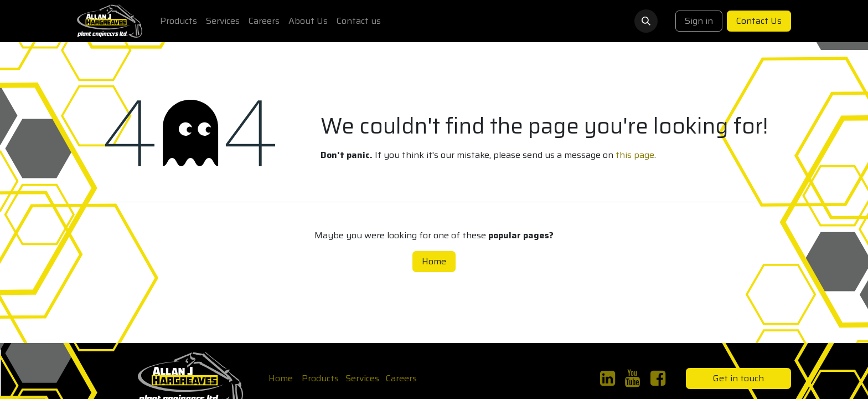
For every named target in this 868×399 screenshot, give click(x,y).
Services (362, 378)
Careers (401, 378)
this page (635, 155)
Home (434, 261)
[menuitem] (179, 21)
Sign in (699, 21)
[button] (646, 21)
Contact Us (759, 21)
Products (320, 378)
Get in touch (738, 378)
